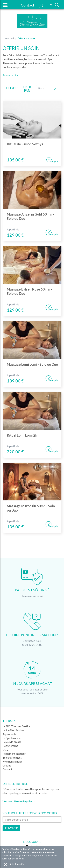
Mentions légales (13, 761)
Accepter (6, 864)
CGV (5, 750)
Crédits (7, 765)
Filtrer (14, 88)
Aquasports (9, 734)
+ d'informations (18, 864)
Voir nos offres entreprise (17, 801)
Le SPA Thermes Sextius (16, 726)
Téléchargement (12, 757)
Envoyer (11, 828)
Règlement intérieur (14, 754)
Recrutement (10, 746)
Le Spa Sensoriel (12, 738)
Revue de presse (12, 742)
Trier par (27, 89)
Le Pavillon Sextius (13, 730)
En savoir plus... (11, 75)
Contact (26, 5)
